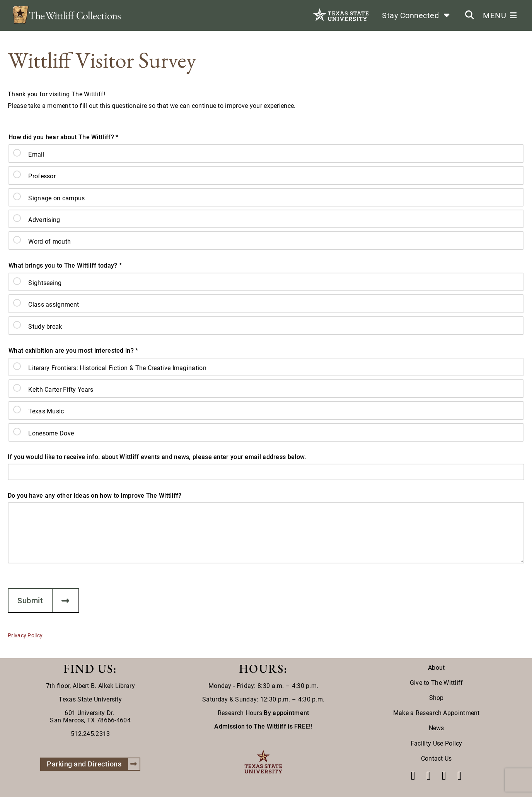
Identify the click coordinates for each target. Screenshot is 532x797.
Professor (42, 176)
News (437, 728)
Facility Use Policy (437, 743)
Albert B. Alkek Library (104, 686)
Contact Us (437, 759)
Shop (437, 698)
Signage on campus (56, 198)
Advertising (44, 220)
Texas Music (46, 411)
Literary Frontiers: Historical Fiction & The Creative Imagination (117, 368)
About (437, 668)
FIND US (88, 669)
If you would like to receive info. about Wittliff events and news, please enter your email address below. (157, 457)
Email (36, 154)
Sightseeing (45, 283)
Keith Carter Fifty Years (61, 390)
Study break (45, 327)
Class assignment (54, 305)
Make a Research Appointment (437, 713)
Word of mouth (49, 241)
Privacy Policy (25, 635)
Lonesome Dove (51, 433)
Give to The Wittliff (437, 683)
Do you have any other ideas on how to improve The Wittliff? (95, 496)
